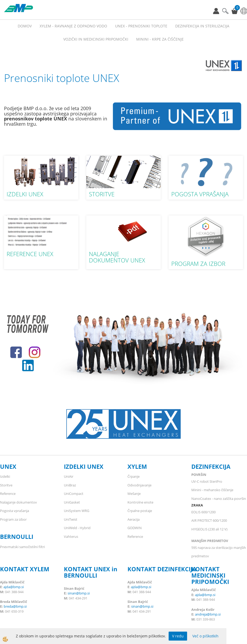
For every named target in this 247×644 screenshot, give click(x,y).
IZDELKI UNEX (25, 194)
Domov (25, 26)
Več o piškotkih (205, 636)
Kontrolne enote (140, 502)
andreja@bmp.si (208, 614)
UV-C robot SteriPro (207, 481)
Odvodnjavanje (139, 485)
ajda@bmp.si (14, 587)
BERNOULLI (17, 536)
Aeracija (134, 519)
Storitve (6, 485)
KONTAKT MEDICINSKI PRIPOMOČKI (210, 575)
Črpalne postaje (140, 511)
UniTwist (71, 519)
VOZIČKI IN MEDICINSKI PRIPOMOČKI (96, 39)
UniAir (69, 476)
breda (8, 606)
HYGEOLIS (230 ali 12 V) (209, 529)
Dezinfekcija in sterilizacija (202, 26)
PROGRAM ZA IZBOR (198, 264)
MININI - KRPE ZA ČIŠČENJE (160, 39)
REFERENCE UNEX (30, 254)
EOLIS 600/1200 (203, 512)
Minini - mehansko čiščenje (212, 490)
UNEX (8, 466)
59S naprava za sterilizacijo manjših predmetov (219, 552)
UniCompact (74, 494)
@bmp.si (20, 606)
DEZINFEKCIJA (211, 466)
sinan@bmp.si (79, 593)
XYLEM (137, 466)
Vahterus (71, 536)
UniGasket (72, 502)
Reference (8, 494)
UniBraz (70, 485)
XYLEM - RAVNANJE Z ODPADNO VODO (73, 26)
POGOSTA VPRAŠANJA (200, 194)
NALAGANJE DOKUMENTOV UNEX (117, 257)
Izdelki (5, 476)
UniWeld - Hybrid (77, 528)
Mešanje (134, 494)
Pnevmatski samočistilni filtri (22, 547)
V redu (178, 636)
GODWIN (135, 528)
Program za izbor (13, 519)
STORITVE (102, 194)
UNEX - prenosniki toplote (141, 26)
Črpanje (134, 476)
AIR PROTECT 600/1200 (209, 520)
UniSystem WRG (77, 511)
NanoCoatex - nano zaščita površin (219, 499)
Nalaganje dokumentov (18, 502)
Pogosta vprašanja (15, 511)
